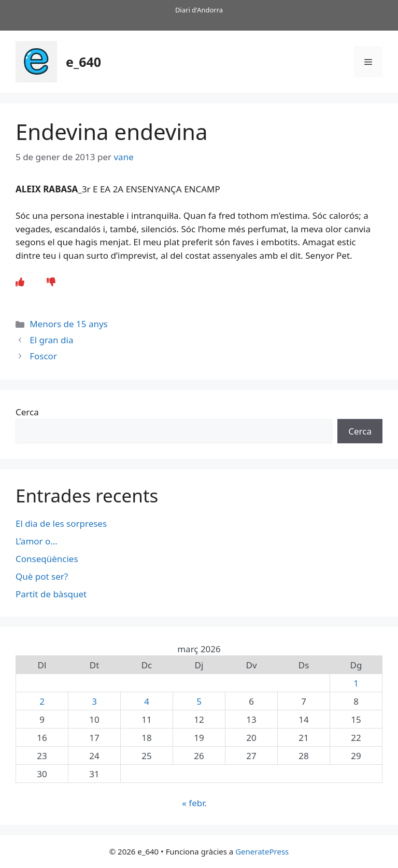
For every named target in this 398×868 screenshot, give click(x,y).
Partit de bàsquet (51, 594)
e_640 (83, 62)
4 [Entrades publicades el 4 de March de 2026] (147, 701)
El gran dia (51, 340)
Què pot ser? (42, 576)
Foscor (43, 356)
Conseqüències (47, 559)
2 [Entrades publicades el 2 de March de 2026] (42, 701)
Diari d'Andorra (199, 10)
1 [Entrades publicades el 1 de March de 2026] (356, 683)
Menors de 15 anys (69, 324)
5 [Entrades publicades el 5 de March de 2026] (199, 701)
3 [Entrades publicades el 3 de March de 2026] (94, 701)
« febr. (194, 803)
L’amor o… (38, 541)
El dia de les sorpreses (61, 523)
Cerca (27, 412)
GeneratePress (262, 851)
